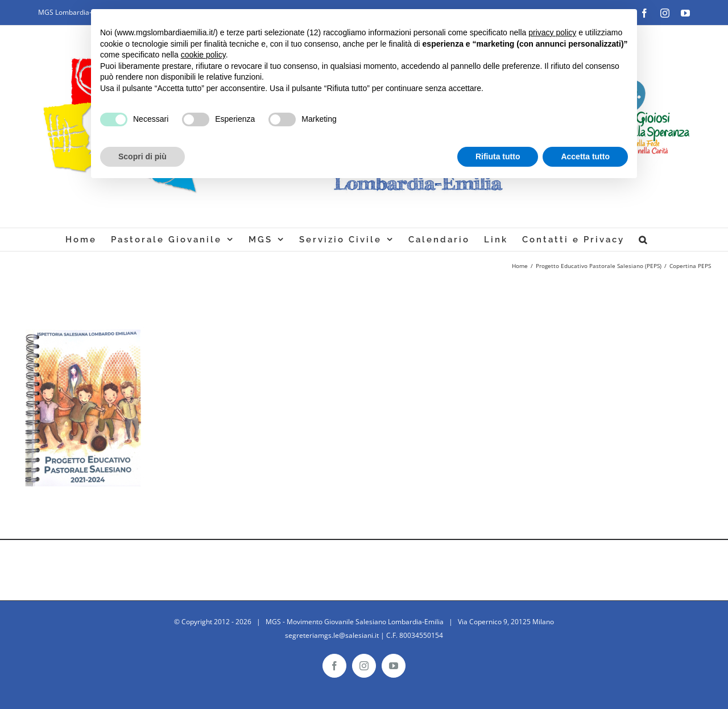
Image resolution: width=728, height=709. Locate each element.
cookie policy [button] (203, 55)
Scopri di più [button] (142, 156)
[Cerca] (644, 240)
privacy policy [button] (552, 32)
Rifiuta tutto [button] (498, 156)
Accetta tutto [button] (585, 156)
